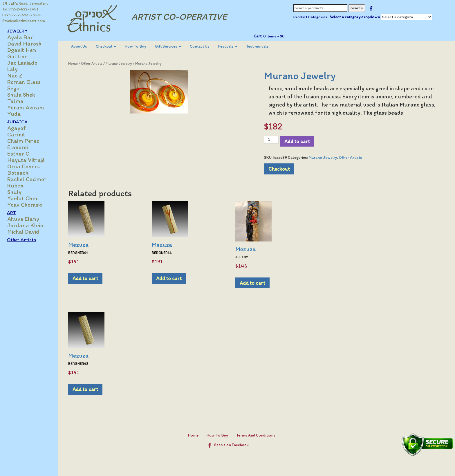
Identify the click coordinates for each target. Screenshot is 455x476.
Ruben (15, 185)
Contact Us (200, 46)
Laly (12, 69)
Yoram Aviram (26, 107)
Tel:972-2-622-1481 (20, 9)
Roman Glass (24, 82)
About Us (79, 46)
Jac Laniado (22, 63)
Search (357, 8)
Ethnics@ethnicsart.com (24, 21)
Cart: (258, 36)
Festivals (228, 46)
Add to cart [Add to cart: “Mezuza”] (85, 278)
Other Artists (21, 239)
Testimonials (257, 46)
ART (11, 212)
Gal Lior (17, 56)
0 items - (273, 36)
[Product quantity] (271, 140)
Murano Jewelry (119, 63)
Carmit (16, 134)
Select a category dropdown (355, 17)
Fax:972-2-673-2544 (22, 15)
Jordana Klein (25, 225)
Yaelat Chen (23, 198)
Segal (14, 88)
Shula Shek (21, 95)
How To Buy (136, 46)
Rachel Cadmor (27, 179)
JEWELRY (17, 31)
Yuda (14, 114)
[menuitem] (79, 46)
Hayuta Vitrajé (26, 160)
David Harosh (24, 44)
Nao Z (15, 75)
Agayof (17, 128)
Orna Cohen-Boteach (24, 170)
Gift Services (168, 46)
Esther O (18, 154)
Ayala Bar (20, 37)
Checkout (106, 46)
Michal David (23, 232)
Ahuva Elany (23, 219)
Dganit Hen (22, 50)
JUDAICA (17, 122)
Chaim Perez (23, 141)
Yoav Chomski (25, 205)
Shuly (14, 192)
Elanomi (18, 147)
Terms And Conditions (256, 435)
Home (73, 63)
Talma (15, 101)
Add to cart (297, 141)
